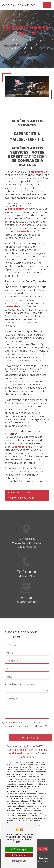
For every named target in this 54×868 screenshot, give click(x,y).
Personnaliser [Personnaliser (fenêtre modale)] (19, 861)
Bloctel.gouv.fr (36, 822)
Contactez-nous (21, 498)
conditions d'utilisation (21, 750)
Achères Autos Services (19, 5)
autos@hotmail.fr (27, 599)
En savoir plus (20, 493)
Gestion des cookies (38, 862)
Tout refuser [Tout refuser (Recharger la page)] (19, 855)
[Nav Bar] (47, 5)
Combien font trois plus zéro (22, 681)
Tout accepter (19, 849)
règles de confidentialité (26, 747)
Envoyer (34, 734)
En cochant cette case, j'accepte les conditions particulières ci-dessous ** (26, 721)
